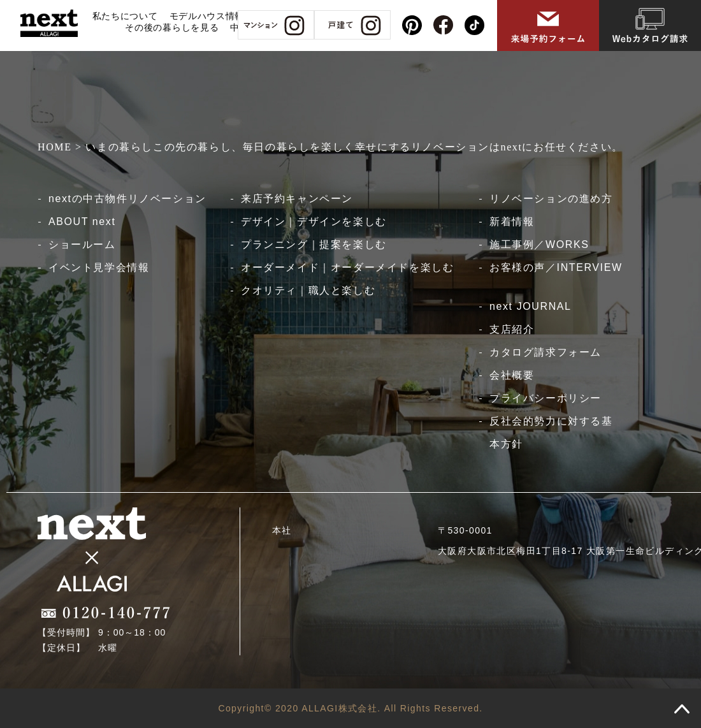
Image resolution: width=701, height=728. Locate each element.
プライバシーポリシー (546, 398)
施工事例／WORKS (539, 244)
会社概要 (512, 375)
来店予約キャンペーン (297, 199)
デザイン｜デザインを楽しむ (314, 222)
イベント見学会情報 (99, 267)
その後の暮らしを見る (172, 27)
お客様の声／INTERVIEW (556, 267)
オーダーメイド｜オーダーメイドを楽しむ (347, 267)
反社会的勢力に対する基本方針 (551, 433)
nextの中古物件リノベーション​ (127, 199)
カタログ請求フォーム (546, 352)
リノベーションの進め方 (551, 199)
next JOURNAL (531, 306)
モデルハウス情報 (207, 16)
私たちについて (125, 16)
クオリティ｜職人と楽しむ (308, 290)
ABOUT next (82, 222)
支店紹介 (512, 329)
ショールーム (82, 244)
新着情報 (512, 222)
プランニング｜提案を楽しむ (314, 244)
